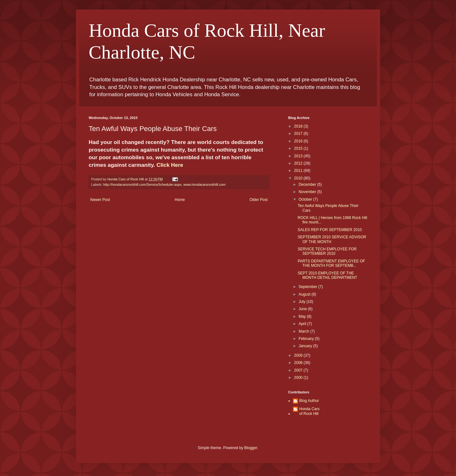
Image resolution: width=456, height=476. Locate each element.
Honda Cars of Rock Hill (309, 411)
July (303, 302)
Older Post (259, 200)
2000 (299, 378)
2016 (299, 141)
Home (180, 200)
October (306, 199)
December (308, 185)
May (303, 316)
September (308, 287)
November (308, 192)
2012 (299, 163)
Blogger (251, 448)
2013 (299, 156)
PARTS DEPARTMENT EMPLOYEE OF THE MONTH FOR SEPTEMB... (331, 263)
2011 (299, 171)
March (304, 331)
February (307, 339)
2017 (299, 134)
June (303, 309)
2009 (299, 355)
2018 (299, 126)
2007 (299, 370)
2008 (299, 363)
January (306, 346)
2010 (299, 178)
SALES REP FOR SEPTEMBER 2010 (330, 230)
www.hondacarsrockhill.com (204, 185)
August (305, 294)
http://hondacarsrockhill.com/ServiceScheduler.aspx (142, 185)
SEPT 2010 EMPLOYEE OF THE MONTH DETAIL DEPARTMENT (327, 275)
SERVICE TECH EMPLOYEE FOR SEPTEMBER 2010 (327, 251)
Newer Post (100, 200)
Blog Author (309, 401)
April (303, 324)
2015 (299, 148)
